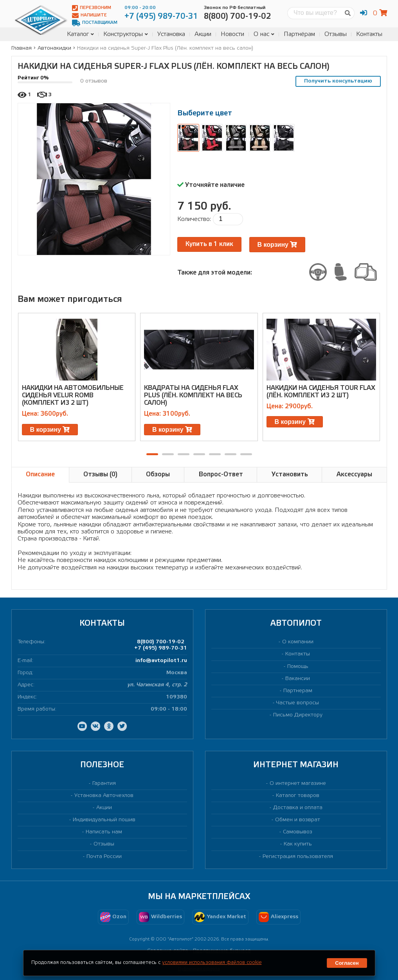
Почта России (104, 857)
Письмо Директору (298, 715)
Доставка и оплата (298, 808)
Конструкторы (126, 34)
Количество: (194, 219)
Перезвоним (92, 8)
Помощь (298, 667)
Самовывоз (298, 832)
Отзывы (336, 34)
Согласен (347, 963)
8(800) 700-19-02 (161, 642)
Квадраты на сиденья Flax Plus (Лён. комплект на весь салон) (193, 396)
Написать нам (104, 832)
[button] (152, 454)
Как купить (298, 844)
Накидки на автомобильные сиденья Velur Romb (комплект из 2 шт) (73, 396)
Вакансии (298, 679)
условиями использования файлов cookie (212, 963)
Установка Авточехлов (104, 796)
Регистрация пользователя (298, 857)
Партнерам (298, 691)
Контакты (369, 34)
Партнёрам (299, 34)
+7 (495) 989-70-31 (161, 648)
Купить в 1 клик (209, 244)
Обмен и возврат (298, 820)
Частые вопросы (298, 703)
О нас (264, 34)
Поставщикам (95, 23)
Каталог (80, 34)
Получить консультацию (338, 81)
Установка (171, 34)
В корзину (277, 245)
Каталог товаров (298, 796)
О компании (298, 642)
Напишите (89, 15)
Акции (203, 34)
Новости (232, 34)
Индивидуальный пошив (104, 820)
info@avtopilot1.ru (161, 661)
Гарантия (104, 783)
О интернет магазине (298, 783)
